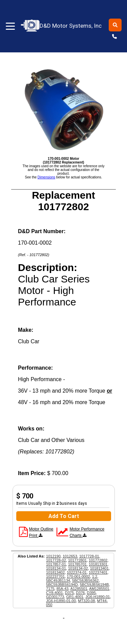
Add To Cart (64, 516)
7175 (50, 589)
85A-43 (62, 589)
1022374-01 (77, 572)
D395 (91, 593)
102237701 (55, 576)
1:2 (95, 576)
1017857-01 (56, 564)
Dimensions (46, 177)
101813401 (99, 568)
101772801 (77, 560)
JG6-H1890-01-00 (61, 601)
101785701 (77, 564)
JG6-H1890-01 (98, 597)
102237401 (98, 572)
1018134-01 (56, 568)
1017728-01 (89, 556)
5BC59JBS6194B (94, 585)
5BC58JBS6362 (85, 580)
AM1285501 (99, 589)
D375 (69, 593)
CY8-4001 (55, 593)
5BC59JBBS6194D (62, 585)
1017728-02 (56, 560)
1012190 (53, 556)
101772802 (98, 560)
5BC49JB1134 (58, 580)
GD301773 (55, 597)
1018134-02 (78, 568)
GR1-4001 (75, 597)
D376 (80, 593)
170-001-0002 (78, 576)
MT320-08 (86, 601)
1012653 (70, 556)
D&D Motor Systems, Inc (62, 26)
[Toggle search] (115, 25)
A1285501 (79, 589)
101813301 (98, 564)
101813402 (55, 572)
